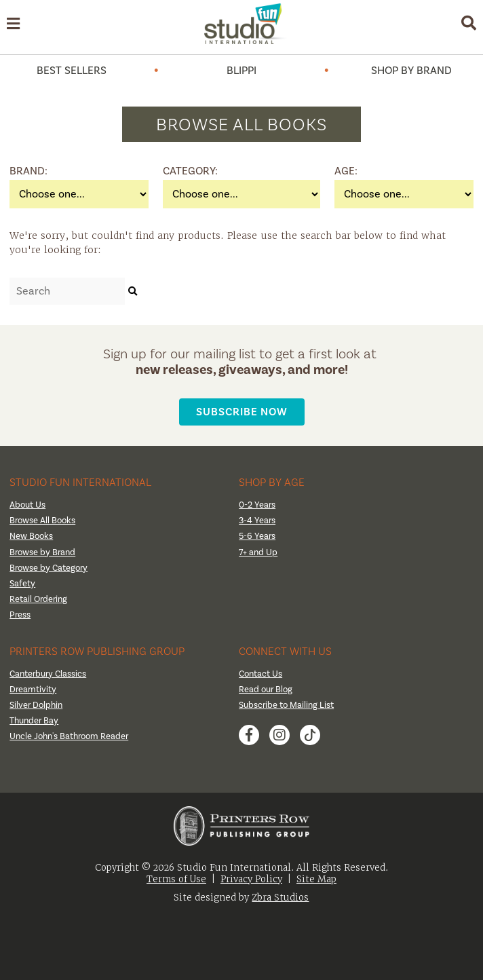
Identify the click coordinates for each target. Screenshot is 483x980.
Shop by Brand (411, 71)
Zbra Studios (280, 898)
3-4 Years (257, 521)
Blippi (241, 71)
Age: (346, 171)
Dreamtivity (33, 690)
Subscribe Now (242, 412)
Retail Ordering (38, 599)
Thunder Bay (34, 721)
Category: (180, 171)
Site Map (316, 879)
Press (20, 615)
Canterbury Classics (48, 674)
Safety (22, 584)
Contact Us (260, 674)
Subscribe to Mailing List (286, 705)
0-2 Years (257, 505)
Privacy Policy (251, 879)
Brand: (26, 171)
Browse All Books (42, 521)
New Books (31, 536)
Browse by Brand (42, 552)
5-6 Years (257, 536)
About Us (27, 505)
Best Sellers (72, 71)
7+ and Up (258, 552)
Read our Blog (266, 690)
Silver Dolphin (36, 705)
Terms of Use (176, 879)
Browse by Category (49, 568)
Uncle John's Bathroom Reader (69, 736)
